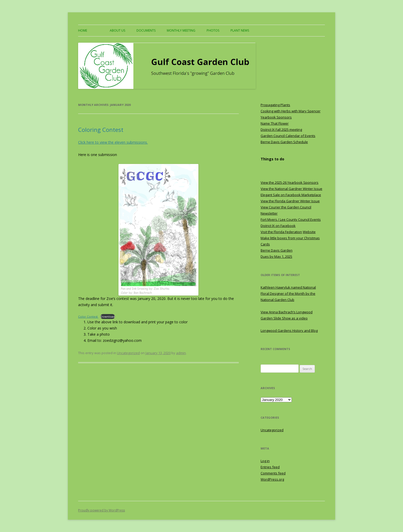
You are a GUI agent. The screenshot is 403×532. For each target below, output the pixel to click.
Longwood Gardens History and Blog (289, 331)
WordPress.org (272, 479)
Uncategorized (128, 353)
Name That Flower (275, 123)
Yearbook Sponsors (276, 117)
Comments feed (273, 473)
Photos (213, 30)
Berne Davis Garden (277, 250)
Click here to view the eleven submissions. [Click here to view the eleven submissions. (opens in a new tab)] (113, 142)
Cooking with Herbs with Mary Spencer (291, 111)
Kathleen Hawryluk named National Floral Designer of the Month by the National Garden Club (288, 293)
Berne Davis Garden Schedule (284, 142)
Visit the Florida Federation (281, 232)
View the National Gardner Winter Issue (291, 189)
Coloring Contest (101, 130)
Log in (265, 461)
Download (108, 317)
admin (181, 353)
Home (83, 30)
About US (117, 30)
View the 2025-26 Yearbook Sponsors (290, 182)
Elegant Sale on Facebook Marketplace (291, 195)
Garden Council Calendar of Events (288, 136)
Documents (146, 30)
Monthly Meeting (181, 30)
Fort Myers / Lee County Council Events (291, 219)
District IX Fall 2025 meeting (281, 130)
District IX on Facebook (278, 226)
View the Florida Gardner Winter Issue (290, 201)
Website (309, 232)
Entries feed (270, 467)
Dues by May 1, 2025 (276, 256)
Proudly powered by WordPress (102, 510)
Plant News (240, 30)
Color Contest (88, 317)
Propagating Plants (275, 105)
